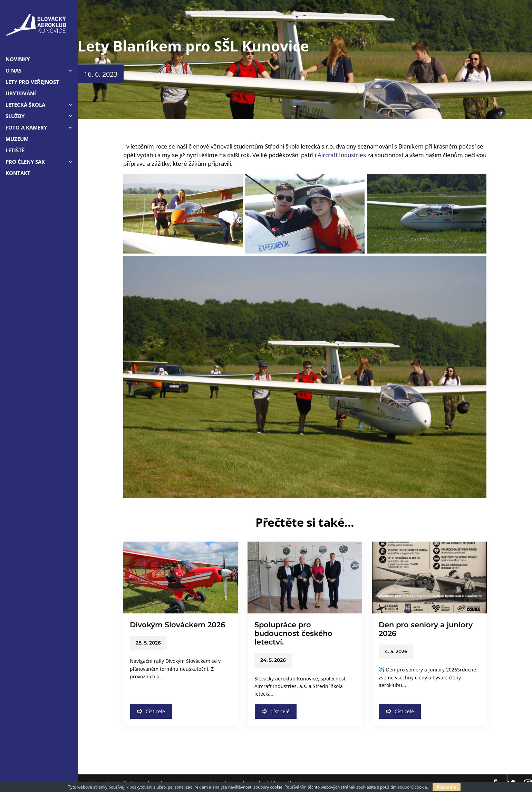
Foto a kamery (26, 128)
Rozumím (447, 787)
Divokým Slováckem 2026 (177, 625)
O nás (13, 71)
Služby (15, 117)
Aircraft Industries (342, 155)
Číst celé (151, 711)
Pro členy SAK (25, 162)
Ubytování (21, 94)
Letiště (15, 151)
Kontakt (18, 174)
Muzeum (17, 139)
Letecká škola (25, 105)
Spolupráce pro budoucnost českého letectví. (293, 633)
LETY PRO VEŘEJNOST (32, 82)
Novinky (18, 60)
